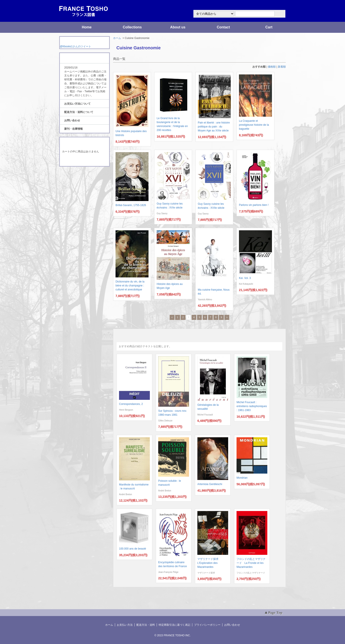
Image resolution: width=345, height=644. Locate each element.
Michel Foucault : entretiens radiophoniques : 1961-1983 (252, 406)
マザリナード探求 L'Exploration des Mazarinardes (209, 563)
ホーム (117, 38)
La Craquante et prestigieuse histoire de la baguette (254, 125)
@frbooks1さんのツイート (75, 46)
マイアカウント (273, 5)
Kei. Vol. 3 (245, 278)
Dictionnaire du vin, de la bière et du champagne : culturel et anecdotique (130, 286)
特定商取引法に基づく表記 (174, 625)
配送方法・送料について (79, 112)
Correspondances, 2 (131, 404)
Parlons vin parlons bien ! (254, 205)
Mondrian (242, 478)
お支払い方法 (125, 625)
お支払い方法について (77, 104)
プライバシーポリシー (207, 625)
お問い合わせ (72, 120)
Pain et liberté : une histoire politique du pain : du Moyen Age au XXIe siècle (214, 127)
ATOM (80, 179)
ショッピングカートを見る (84, 160)
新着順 (282, 67)
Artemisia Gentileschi (210, 484)
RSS (78, 175)
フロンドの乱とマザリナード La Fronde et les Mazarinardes (251, 563)
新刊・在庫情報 (73, 129)
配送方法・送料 (146, 625)
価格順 (272, 67)
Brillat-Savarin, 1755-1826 (131, 205)
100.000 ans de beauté (133, 549)
